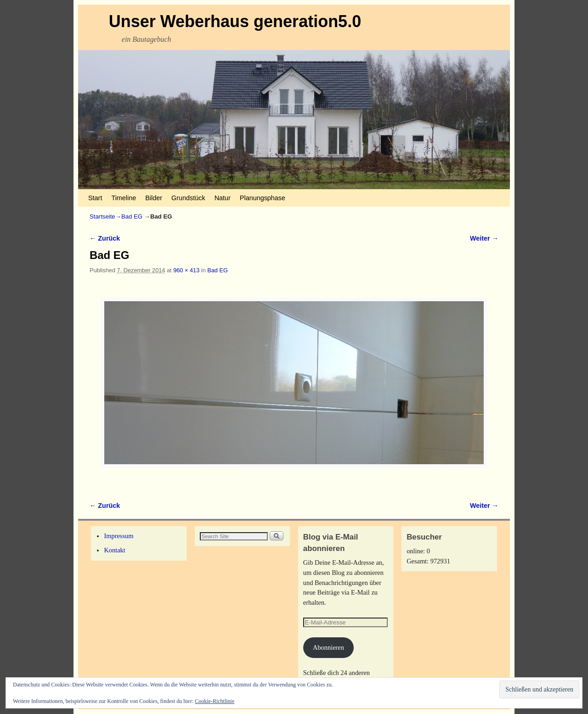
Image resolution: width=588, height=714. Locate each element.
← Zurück (105, 238)
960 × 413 (186, 270)
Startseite (102, 216)
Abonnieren (328, 647)
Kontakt (114, 550)
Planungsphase (263, 198)
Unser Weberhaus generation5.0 (235, 21)
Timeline (124, 198)
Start (95, 198)
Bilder (154, 198)
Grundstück (188, 198)
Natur (223, 198)
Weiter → (484, 238)
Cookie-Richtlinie (215, 701)
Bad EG (132, 216)
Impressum (119, 536)
